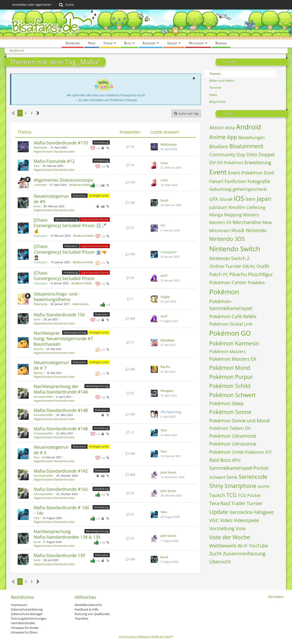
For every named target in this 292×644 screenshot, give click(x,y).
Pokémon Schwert (232, 395)
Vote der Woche (230, 537)
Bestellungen (252, 137)
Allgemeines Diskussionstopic (64, 180)
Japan (264, 199)
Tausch (217, 495)
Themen (215, 74)
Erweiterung (258, 162)
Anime (218, 137)
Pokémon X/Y (258, 452)
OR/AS (249, 266)
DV (212, 162)
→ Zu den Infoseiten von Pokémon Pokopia (106, 100)
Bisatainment (246, 146)
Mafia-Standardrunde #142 (61, 471)
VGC (214, 520)
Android (248, 127)
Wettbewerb (223, 546)
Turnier (255, 503)
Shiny (216, 486)
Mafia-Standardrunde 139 (59, 555)
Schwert (217, 477)
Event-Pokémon (245, 173)
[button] (194, 78)
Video (226, 520)
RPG (236, 460)
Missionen (220, 230)
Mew (267, 222)
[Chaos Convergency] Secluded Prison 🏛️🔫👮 (70, 252)
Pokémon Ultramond (233, 436)
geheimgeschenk (250, 189)
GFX (214, 199)
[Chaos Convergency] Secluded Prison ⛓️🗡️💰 (70, 225)
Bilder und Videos (222, 81)
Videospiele (246, 520)
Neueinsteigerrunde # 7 (51, 365)
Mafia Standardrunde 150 (59, 315)
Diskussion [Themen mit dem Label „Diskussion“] (79, 195)
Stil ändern (276, 597)
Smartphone (240, 486)
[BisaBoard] (146, 25)
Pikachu (238, 274)
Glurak (226, 199)
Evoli (269, 173)
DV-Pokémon (230, 163)
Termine (215, 87)
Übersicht (220, 562)
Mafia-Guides (81, 304)
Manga (216, 215)
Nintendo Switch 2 (229, 258)
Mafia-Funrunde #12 (54, 161)
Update (219, 512)
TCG (231, 495)
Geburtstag (220, 189)
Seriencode (253, 477)
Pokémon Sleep (226, 403)
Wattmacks (40, 147)
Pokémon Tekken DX (230, 428)
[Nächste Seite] (38, 113)
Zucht (215, 554)
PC (226, 274)
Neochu (39, 349)
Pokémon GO (230, 333)
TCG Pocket (249, 495)
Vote (241, 528)
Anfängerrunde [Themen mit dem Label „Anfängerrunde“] (99, 195)
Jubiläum (218, 207)
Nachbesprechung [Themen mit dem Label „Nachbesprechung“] (66, 219)
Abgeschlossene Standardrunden (54, 151)
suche (264, 486)
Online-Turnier (225, 266)
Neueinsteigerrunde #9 (51, 199)
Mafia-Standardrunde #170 (61, 143)
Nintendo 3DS (227, 239)
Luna (164, 163)
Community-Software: (146, 637)
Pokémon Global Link (231, 324)
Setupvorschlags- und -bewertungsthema (57, 297)
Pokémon (224, 292)
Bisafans (219, 146)
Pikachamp (41, 304)
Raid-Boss (220, 460)
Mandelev (168, 340)
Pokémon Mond (230, 368)
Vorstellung (222, 528)
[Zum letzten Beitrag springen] (154, 147)
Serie (232, 477)
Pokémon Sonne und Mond (239, 421)
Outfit (263, 266)
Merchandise (247, 222)
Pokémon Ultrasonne (233, 444)
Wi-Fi (242, 546)
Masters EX (220, 222)
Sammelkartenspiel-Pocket (239, 468)
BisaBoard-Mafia (80, 185)
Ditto (252, 155)
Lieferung (256, 207)
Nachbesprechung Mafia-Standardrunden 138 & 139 (67, 534)
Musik (238, 230)
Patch (215, 274)
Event (218, 172)
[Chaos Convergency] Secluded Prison (64, 276)
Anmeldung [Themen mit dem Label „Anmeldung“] (101, 142)
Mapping (233, 215)
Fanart (216, 181)
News (213, 95)
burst (37, 206)
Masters (251, 215)
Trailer (238, 503)
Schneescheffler (43, 397)
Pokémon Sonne (230, 412)
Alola (230, 128)
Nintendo (256, 230)
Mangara (167, 391)
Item (251, 199)
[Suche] (66, 5)
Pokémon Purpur (231, 377)
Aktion (216, 128)
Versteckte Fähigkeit (252, 512)
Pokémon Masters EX (233, 359)
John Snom (168, 472)
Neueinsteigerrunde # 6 (51, 450)
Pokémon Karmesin (234, 343)
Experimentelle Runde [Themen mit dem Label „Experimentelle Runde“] (95, 219)
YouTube (258, 546)
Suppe (165, 297)
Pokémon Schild (230, 386)
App (232, 137)
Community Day (227, 155)
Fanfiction (235, 181)
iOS (239, 198)
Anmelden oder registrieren (32, 5)
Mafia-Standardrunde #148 (61, 410)
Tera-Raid (220, 503)
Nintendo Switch (235, 249)
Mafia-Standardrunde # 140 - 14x (61, 510)
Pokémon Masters (227, 351)
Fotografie (259, 181)
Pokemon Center (228, 282)
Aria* (164, 276)
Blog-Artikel (217, 102)
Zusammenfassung (244, 554)
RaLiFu (165, 367)
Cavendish (40, 185)
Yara (36, 166)
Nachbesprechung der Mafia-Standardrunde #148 (61, 389)
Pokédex (256, 283)
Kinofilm (237, 207)
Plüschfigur (260, 274)
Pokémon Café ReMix (233, 316)
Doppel (267, 155)
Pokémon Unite (226, 452)
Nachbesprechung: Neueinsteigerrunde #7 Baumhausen (63, 338)
